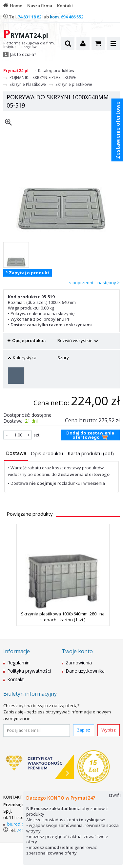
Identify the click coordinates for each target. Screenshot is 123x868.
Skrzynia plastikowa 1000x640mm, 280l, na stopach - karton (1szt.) (63, 617)
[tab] (16, 454)
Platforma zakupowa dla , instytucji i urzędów (29, 45)
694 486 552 (72, 17)
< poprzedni (81, 283)
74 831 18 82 (30, 17)
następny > (109, 283)
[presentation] (16, 453)
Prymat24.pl (16, 71)
